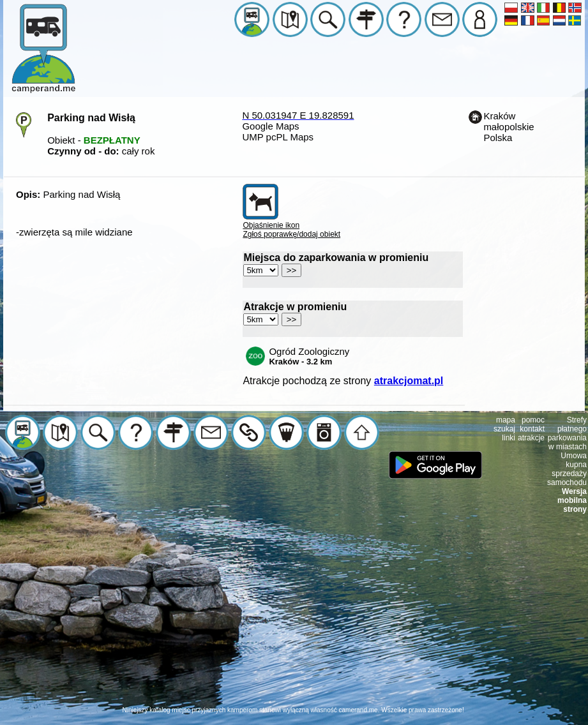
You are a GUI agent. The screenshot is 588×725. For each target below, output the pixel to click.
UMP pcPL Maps (278, 137)
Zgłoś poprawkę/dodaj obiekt (291, 234)
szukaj (504, 429)
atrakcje (531, 438)
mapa (506, 420)
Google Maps (270, 126)
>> (292, 270)
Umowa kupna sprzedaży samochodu (567, 469)
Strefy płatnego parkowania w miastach (567, 433)
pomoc (533, 420)
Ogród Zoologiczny (309, 356)
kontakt (532, 429)
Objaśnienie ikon (271, 225)
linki (509, 438)
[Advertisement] (294, 617)
